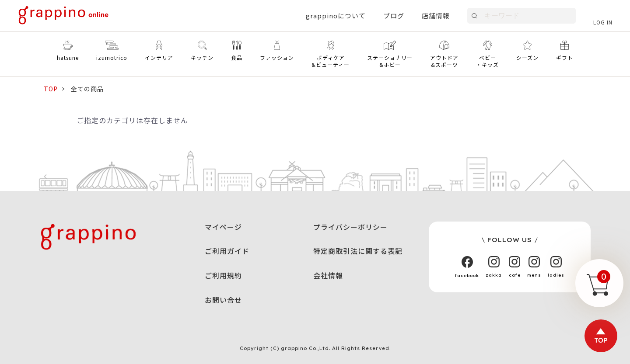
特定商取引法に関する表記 (358, 251)
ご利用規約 (223, 275)
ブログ (394, 16)
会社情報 (328, 275)
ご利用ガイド (227, 251)
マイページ (223, 227)
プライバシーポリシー (350, 227)
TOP (51, 89)
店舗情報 (436, 16)
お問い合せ (223, 300)
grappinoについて (336, 16)
